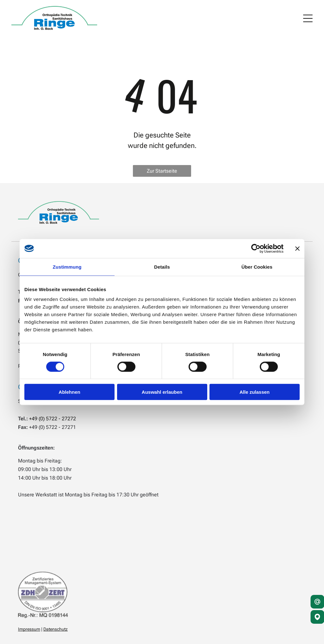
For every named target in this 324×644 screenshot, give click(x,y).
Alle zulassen (255, 392)
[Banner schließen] (297, 248)
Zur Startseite (162, 171)
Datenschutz (56, 629)
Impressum (29, 629)
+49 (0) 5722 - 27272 (53, 419)
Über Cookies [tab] (257, 267)
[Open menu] (308, 18)
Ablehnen (69, 392)
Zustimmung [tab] (67, 267)
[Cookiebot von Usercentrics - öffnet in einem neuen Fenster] (256, 248)
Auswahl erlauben (162, 392)
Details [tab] (162, 267)
